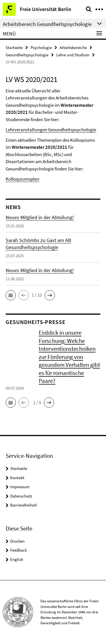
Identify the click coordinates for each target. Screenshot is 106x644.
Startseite (14, 47)
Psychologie (41, 47)
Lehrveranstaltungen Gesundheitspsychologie (51, 130)
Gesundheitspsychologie (27, 55)
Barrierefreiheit (23, 505)
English (17, 559)
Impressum (20, 487)
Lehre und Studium (73, 55)
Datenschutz (21, 496)
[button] (11, 295)
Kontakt (17, 478)
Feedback (19, 550)
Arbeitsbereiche (73, 47)
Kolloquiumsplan (22, 179)
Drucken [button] (17, 541)
